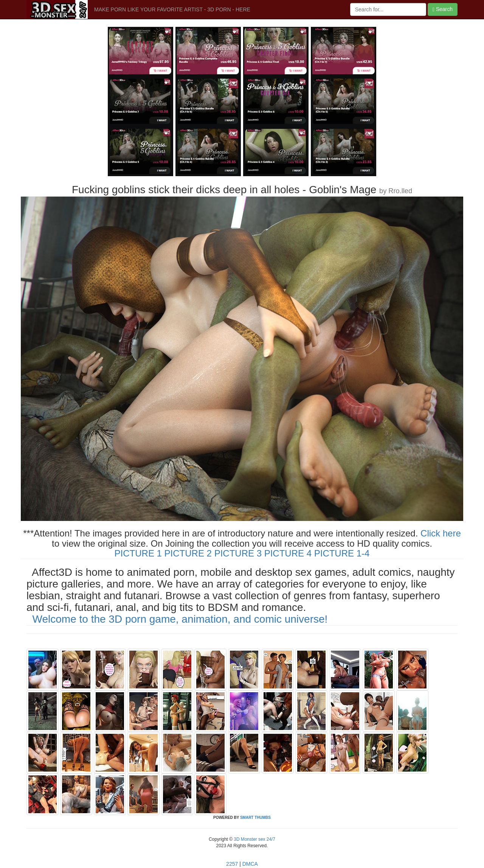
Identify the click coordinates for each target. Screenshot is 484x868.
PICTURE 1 (138, 553)
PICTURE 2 (188, 553)
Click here (441, 533)
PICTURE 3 (238, 553)
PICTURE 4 (288, 553)
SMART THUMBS (255, 818)
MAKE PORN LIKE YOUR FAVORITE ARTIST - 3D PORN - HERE (172, 9)
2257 (232, 864)
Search (443, 9)
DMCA (250, 864)
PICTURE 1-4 (342, 553)
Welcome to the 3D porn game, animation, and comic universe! (180, 619)
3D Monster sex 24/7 (254, 839)
